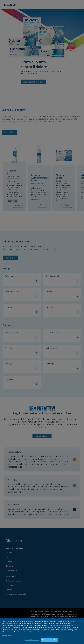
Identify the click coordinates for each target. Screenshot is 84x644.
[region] (42, 631)
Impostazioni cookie (32, 640)
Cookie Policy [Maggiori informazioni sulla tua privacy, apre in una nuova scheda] (7, 635)
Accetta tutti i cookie (49, 640)
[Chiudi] (80, 621)
